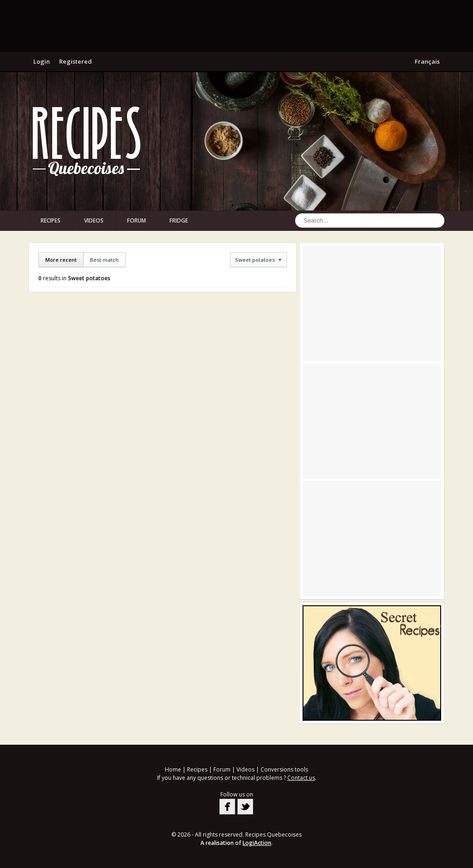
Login (42, 61)
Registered (76, 61)
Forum (136, 220)
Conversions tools (284, 769)
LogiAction (257, 843)
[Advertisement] (236, 25)
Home (173, 769)
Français (427, 61)
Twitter (245, 807)
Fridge (179, 220)
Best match (104, 260)
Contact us (301, 778)
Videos (94, 220)
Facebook (227, 807)
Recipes (51, 220)
